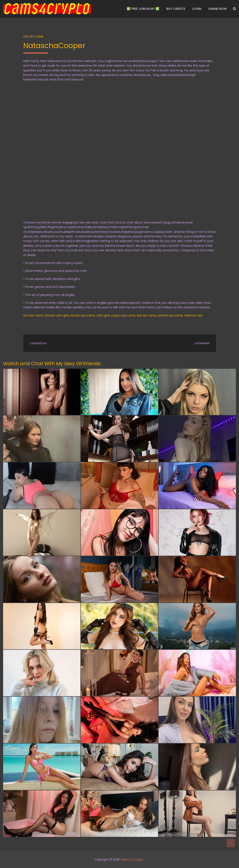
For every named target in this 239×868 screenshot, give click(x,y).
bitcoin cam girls (57, 315)
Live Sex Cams (33, 37)
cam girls (103, 315)
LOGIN (197, 9)
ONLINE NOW (218, 9)
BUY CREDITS (176, 9)
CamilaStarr (38, 343)
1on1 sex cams (33, 315)
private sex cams (170, 315)
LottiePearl (202, 343)
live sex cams (147, 315)
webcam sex (193, 315)
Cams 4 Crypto (132, 859)
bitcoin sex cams (83, 315)
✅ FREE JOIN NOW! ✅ (143, 9)
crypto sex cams (123, 315)
